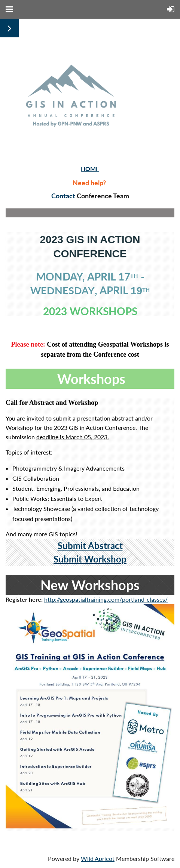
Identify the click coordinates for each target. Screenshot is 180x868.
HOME (90, 169)
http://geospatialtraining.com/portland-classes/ (106, 599)
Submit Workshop (90, 559)
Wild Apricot (98, 858)
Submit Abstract (90, 545)
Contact (63, 196)
